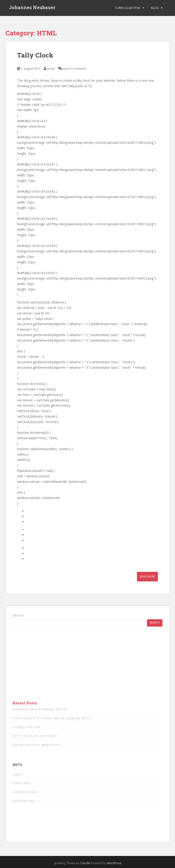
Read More (147, 576)
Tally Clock (35, 55)
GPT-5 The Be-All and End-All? (35, 736)
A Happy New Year (26, 727)
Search (18, 615)
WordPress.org (23, 801)
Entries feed (21, 783)
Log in (17, 774)
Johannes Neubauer (32, 8)
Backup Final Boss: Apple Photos (37, 745)
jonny (51, 68)
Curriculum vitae (128, 8)
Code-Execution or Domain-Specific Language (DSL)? (52, 718)
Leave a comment (74, 68)
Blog (155, 8)
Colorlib (85, 863)
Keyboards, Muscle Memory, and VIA (40, 709)
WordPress (114, 863)
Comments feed (24, 792)
